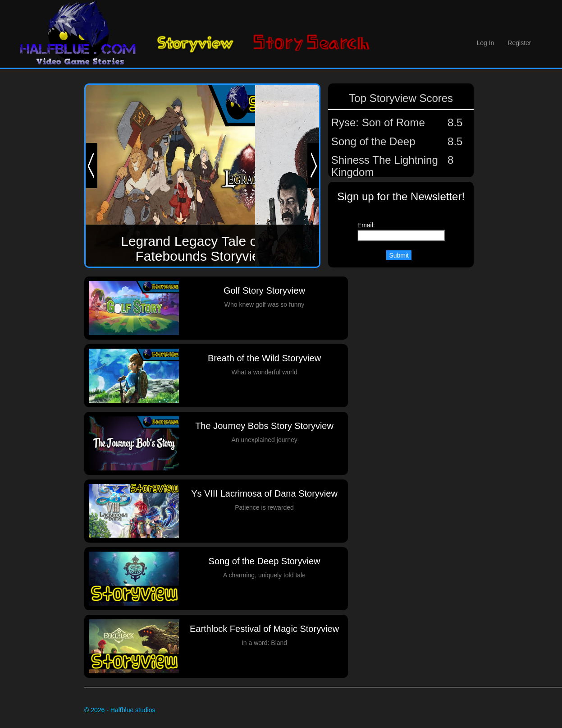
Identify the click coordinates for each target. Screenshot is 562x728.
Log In (485, 43)
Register (519, 43)
